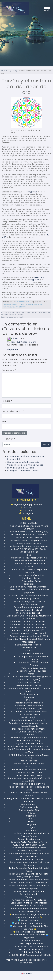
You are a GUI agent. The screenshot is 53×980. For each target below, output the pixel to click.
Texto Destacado (29, 894)
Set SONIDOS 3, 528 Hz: (29, 851)
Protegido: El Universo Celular (23, 471)
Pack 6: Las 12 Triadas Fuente (29, 764)
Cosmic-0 (31, 816)
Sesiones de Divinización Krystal (29, 848)
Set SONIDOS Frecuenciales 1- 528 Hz (31, 955)
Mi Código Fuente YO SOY (29, 732)
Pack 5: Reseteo (29, 761)
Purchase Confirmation (31, 575)
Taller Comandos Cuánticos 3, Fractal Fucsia (29, 870)
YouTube (26, 510)
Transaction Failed (31, 581)
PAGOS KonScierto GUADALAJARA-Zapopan (29, 794)
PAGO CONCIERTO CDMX (29, 775)
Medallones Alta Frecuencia (31, 671)
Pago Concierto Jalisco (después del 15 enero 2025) (29, 780)
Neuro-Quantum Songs (29, 740)
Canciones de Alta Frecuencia (23, 462)
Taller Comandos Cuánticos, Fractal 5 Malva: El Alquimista (29, 887)
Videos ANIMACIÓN (29, 912)
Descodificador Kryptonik (29, 610)
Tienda (29, 897)
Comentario (9, 370)
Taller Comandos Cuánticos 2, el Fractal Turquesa (29, 864)
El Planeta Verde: (31, 941)
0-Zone (31, 813)
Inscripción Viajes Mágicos (29, 703)
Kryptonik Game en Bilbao (29, 706)
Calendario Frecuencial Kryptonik (29, 558)
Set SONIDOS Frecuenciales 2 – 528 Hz (29, 854)
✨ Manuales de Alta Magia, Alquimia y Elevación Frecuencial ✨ (29, 916)
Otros (31, 674)
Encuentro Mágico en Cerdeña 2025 (29, 636)
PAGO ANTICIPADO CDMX (29, 772)
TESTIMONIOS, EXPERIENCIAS (29, 891)
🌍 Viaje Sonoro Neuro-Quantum (29, 923)
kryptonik (33, 192)
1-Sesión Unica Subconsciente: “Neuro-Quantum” (29, 527)
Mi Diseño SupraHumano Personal (29, 738)
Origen (31, 827)
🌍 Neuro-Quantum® (29, 920)
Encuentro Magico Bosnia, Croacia (29, 633)
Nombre (7, 401)
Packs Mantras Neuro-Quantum (29, 769)
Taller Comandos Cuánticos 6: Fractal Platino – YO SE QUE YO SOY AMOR (29, 881)
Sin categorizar (22, 302)
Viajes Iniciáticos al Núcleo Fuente (25, 465)
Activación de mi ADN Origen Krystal (29, 546)
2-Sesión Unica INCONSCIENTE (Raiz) (29, 532)
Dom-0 (31, 819)
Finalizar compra (29, 694)
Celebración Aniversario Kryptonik (29, 569)
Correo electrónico (13, 411)
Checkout (29, 572)
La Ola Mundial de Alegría (21, 468)
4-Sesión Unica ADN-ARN (29, 538)
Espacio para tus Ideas (12, 317)
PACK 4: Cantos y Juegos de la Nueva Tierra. (29, 756)
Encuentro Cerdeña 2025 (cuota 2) (29, 622)
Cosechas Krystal (29, 604)
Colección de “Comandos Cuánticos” (29, 587)
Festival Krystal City (29, 683)
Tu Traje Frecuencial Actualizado (29, 900)
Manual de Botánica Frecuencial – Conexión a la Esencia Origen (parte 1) (29, 722)
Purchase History (31, 578)
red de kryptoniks (17, 307)
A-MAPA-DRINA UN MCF (29, 543)
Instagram (26, 513)
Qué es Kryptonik (29, 807)
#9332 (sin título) (29, 523)
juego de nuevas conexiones (16, 304)
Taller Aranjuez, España (34, 668)
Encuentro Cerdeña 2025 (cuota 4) (29, 627)
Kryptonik (29, 938)
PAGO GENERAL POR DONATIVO (29, 784)
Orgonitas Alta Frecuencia (29, 743)
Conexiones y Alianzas (29, 598)
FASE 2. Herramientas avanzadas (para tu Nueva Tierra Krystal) (29, 678)
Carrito (29, 567)
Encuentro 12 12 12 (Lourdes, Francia (34, 664)
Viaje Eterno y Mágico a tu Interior (29, 903)
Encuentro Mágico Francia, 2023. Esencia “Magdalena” (29, 640)
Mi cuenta (29, 735)
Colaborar (29, 584)
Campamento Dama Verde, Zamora (34, 658)
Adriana (15, 339)
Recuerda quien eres (29, 839)
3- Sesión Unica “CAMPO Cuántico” (29, 535)
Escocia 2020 (29, 648)
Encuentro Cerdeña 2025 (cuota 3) (29, 625)
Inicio (29, 700)
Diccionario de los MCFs (29, 613)
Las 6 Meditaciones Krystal (29, 709)
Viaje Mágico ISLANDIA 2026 (29, 906)
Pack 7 (29, 767)
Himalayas (29, 697)
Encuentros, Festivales (31, 654)
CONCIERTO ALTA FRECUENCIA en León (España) (29, 591)
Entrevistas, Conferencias (29, 645)
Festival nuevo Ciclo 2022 (29, 685)
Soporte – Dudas (29, 856)
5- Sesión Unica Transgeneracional (29, 540)
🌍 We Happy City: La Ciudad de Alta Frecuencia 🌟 (29, 928)
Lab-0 (31, 822)
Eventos (29, 651)
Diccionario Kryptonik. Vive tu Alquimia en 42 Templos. (29, 617)
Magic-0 (31, 825)
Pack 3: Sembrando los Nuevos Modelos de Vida (29, 751)
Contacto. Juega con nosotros (29, 601)
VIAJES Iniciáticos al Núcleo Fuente (29, 909)
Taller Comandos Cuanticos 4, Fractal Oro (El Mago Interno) (29, 875)
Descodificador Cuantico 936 (29, 607)
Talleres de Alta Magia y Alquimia (31, 833)
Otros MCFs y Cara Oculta (31, 949)
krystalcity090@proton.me (27, 505)
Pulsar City (39, 278)
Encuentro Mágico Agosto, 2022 (29, 630)
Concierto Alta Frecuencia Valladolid (29, 596)
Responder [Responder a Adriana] (12, 350)
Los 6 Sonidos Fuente (29, 714)
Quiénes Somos (29, 836)
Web (4, 422)
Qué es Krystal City (29, 810)
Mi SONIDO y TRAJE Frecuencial (31, 946)
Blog (29, 555)
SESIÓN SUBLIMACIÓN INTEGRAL (29, 845)
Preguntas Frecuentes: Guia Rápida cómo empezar (29, 800)
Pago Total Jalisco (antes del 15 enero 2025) (29, 788)
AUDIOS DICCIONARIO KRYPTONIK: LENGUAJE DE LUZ (29, 551)
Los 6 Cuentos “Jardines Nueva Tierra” (29, 712)
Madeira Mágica (29, 717)
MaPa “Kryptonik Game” (31, 943)
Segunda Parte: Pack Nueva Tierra (29, 842)
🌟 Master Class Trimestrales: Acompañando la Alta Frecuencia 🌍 (29, 933)
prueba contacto (29, 804)
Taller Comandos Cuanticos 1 (29, 859)
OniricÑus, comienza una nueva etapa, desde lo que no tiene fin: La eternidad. (26, 314)
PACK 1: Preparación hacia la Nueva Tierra (29, 746)
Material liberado (29, 726)
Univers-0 (31, 830)
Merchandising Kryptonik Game (29, 729)
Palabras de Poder (31, 952)
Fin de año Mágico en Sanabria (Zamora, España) (29, 690)
